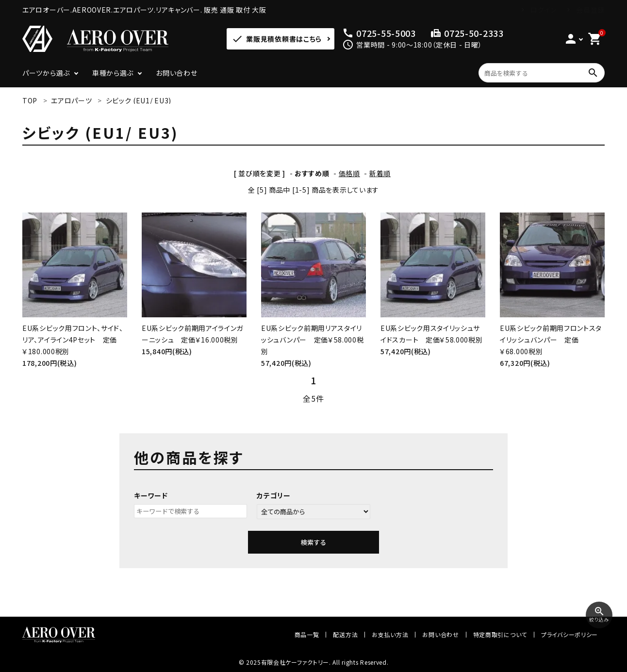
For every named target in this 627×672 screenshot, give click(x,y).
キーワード (151, 495)
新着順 (380, 173)
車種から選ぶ (113, 73)
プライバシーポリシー (569, 634)
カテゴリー (274, 495)
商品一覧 (307, 634)
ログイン (544, 10)
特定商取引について (500, 634)
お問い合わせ (176, 73)
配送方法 (345, 634)
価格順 (349, 173)
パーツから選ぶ (46, 73)
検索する (313, 542)
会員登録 (590, 10)
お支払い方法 (390, 634)
